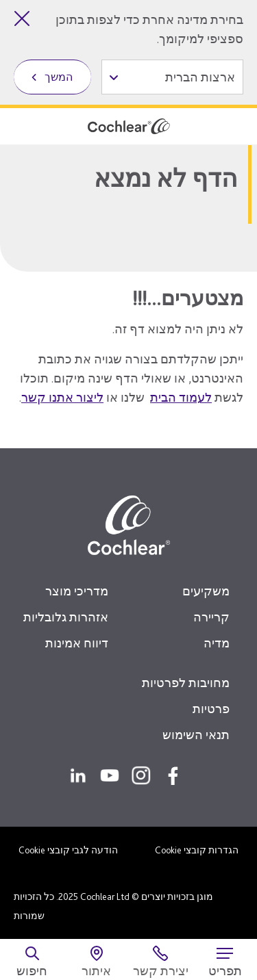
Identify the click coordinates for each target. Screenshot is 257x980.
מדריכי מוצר (77, 591)
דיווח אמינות (77, 643)
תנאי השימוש (196, 735)
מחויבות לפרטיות (186, 683)
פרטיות (211, 709)
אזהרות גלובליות (66, 617)
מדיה (217, 643)
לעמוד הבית (181, 397)
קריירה (211, 617)
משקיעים (206, 591)
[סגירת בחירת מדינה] (22, 18)
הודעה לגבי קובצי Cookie (68, 850)
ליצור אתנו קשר (62, 397)
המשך (59, 77)
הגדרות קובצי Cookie (197, 850)
